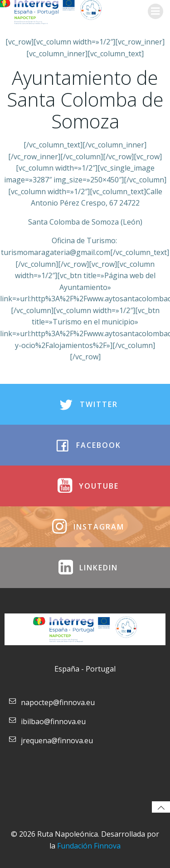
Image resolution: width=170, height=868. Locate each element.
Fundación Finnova (89, 846)
